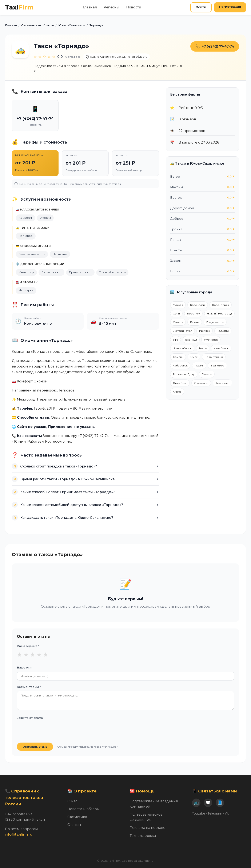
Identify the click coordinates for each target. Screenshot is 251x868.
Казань (195, 322)
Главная (90, 7)
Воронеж (193, 314)
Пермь (199, 365)
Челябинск (221, 348)
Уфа (176, 340)
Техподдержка (143, 836)
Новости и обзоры (83, 809)
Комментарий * (29, 687)
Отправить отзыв (35, 747)
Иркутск (205, 331)
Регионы (111, 7)
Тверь (203, 348)
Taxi (19, 7)
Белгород (217, 365)
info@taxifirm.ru (19, 834)
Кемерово (222, 383)
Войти (201, 7)
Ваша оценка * (28, 646)
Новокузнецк (214, 357)
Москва (178, 305)
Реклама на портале (148, 828)
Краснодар (198, 305)
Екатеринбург (182, 331)
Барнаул (191, 340)
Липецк (207, 374)
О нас (72, 801)
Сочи (176, 314)
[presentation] (49, 730)
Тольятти (223, 331)
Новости (134, 7)
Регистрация (230, 7)
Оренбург (180, 383)
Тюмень (178, 357)
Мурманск (211, 340)
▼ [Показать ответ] (157, 466)
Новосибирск (182, 348)
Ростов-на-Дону (184, 374)
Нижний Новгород (219, 314)
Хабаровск (180, 365)
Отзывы (74, 825)
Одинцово (201, 383)
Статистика (77, 817)
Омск (194, 357)
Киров (177, 392)
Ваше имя (25, 667)
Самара (178, 322)
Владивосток (215, 322)
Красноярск (221, 305)
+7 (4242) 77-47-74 (215, 47)
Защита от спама (30, 718)
